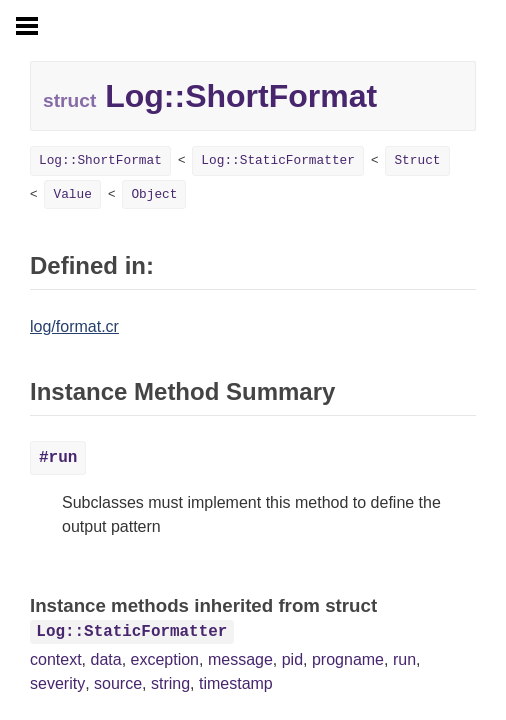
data (105, 659)
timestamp (236, 683)
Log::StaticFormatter (278, 160)
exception (165, 659)
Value (72, 194)
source (118, 683)
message (240, 659)
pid (292, 659)
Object (154, 194)
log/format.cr (74, 326)
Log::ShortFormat (100, 160)
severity (57, 683)
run (404, 659)
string (170, 683)
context (56, 659)
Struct (417, 160)
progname (348, 659)
